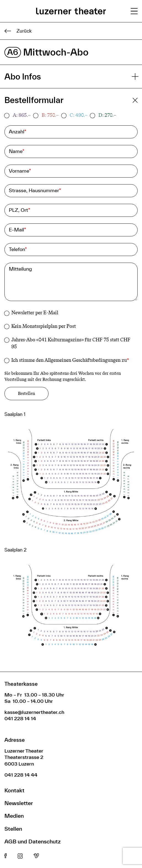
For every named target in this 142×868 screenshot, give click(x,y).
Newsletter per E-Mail (35, 313)
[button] (71, 484)
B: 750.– (50, 115)
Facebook (6, 856)
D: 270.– (107, 115)
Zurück (18, 31)
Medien (14, 816)
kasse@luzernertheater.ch (34, 712)
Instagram (20, 856)
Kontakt (14, 790)
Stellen (13, 829)
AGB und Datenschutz (33, 841)
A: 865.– (22, 115)
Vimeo (36, 856)
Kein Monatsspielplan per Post (44, 326)
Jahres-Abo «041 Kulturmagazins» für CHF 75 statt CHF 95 (71, 343)
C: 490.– (79, 115)
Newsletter (19, 803)
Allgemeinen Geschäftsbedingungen (82, 360)
